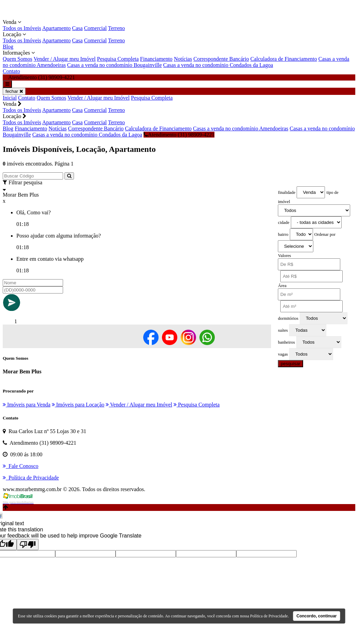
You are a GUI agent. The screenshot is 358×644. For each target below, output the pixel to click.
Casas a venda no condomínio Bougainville (115, 65)
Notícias (183, 59)
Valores (284, 256)
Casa (77, 28)
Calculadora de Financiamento (284, 59)
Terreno (117, 28)
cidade (284, 223)
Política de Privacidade (269, 616)
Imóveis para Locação (78, 405)
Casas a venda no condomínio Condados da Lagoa (218, 65)
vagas (283, 354)
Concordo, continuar (317, 616)
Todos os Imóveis (22, 28)
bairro (283, 234)
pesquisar (290, 364)
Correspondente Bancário (221, 59)
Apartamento (57, 28)
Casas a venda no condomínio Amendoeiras (241, 128)
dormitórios (288, 318)
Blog (8, 47)
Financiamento (156, 59)
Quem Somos (18, 59)
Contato (11, 71)
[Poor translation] (28, 545)
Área (282, 286)
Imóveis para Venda (27, 405)
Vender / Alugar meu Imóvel (64, 59)
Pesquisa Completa (118, 59)
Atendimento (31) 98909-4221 (179, 135)
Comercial (95, 28)
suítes (283, 330)
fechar (14, 91)
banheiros (286, 342)
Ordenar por (325, 234)
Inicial (10, 98)
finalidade (287, 192)
